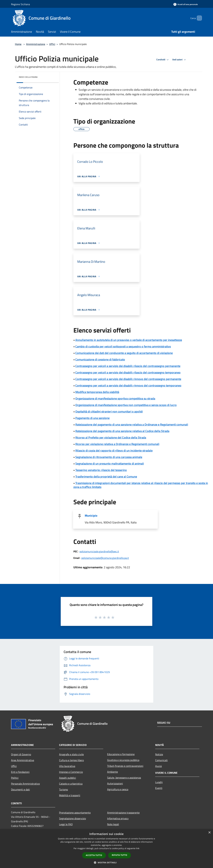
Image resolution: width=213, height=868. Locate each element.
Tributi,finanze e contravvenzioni (125, 766)
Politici (15, 778)
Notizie (159, 754)
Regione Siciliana (20, 4)
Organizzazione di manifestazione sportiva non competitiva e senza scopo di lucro (126, 405)
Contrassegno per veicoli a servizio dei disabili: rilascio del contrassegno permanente (128, 366)
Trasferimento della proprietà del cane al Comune (106, 477)
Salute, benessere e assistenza (124, 778)
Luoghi (159, 782)
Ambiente (113, 772)
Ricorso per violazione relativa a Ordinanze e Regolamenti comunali (117, 444)
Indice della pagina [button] (28, 77)
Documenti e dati (20, 789)
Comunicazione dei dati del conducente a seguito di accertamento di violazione (124, 353)
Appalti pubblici (68, 778)
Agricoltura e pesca (118, 789)
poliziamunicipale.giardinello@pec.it (99, 551)
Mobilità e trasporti (70, 795)
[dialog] (106, 849)
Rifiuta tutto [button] (120, 855)
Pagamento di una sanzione (92, 418)
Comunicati (161, 760)
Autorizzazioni (115, 783)
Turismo (63, 789)
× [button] (209, 833)
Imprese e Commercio (71, 772)
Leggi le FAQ (66, 824)
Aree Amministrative (23, 760)
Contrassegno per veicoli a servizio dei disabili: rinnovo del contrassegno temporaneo (128, 385)
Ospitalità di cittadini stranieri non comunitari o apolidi (109, 411)
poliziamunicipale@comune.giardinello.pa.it (105, 558)
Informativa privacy (118, 818)
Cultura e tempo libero (71, 760)
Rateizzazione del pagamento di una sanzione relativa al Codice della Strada (122, 431)
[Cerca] (198, 18)
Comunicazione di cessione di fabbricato (100, 359)
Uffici (52, 44)
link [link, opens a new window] (138, 848)
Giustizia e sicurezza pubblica (123, 760)
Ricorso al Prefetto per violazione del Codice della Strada (111, 437)
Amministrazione (36, 44)
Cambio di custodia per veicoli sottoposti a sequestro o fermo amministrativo (123, 346)
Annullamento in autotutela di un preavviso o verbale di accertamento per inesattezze (129, 340)
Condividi (163, 60)
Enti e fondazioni (20, 772)
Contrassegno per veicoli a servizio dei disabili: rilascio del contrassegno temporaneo (128, 372)
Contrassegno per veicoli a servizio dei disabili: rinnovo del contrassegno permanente (128, 379)
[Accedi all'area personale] (186, 4)
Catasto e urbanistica (71, 784)
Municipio (91, 516)
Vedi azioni (180, 60)
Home (18, 44)
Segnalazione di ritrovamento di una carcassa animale (109, 457)
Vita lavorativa (67, 766)
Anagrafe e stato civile (71, 754)
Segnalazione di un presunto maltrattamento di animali (110, 464)
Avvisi (159, 766)
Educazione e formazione (121, 754)
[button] (106, 862)
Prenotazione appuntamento (75, 813)
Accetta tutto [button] (94, 855)
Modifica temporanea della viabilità (97, 392)
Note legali (113, 824)
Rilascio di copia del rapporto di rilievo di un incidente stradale (114, 451)
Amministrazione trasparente (123, 813)
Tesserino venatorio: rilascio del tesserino (101, 470)
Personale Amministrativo (25, 784)
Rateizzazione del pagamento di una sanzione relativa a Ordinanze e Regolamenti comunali (132, 424)
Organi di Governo (21, 754)
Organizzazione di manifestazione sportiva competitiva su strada (115, 398)
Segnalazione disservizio (72, 818)
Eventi (159, 788)
